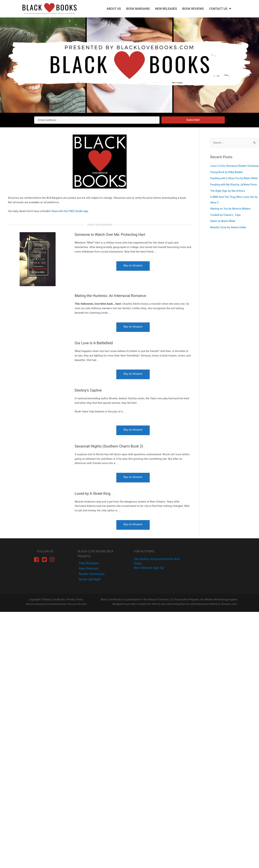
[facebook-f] (89, 563)
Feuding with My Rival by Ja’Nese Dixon (234, 190)
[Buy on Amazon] (133, 266)
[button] (193, 120)
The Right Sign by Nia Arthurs (228, 196)
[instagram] (53, 560)
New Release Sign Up (149, 568)
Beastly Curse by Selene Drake (228, 231)
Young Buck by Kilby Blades (227, 177)
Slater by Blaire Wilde (223, 225)
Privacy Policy (75, 600)
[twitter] (88, 569)
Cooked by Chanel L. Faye (226, 219)
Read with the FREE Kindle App (70, 211)
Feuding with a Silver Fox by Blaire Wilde (234, 183)
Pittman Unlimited (77, 605)
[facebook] (37, 560)
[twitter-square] (45, 560)
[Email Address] (97, 120)
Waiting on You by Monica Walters (231, 213)
